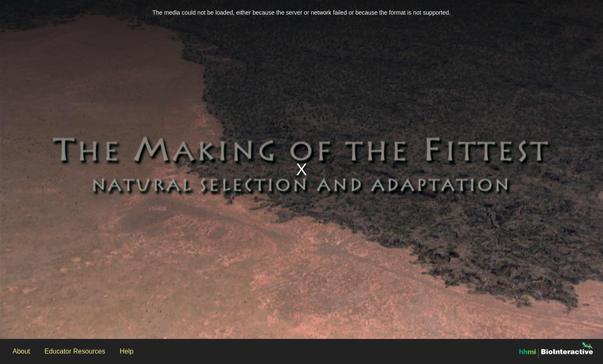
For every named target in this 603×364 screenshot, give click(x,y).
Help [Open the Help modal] (127, 351)
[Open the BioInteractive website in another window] (556, 350)
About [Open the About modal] (21, 351)
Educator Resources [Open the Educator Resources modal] (75, 351)
